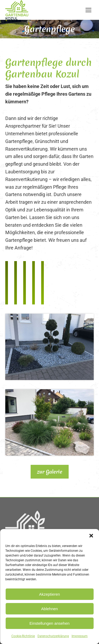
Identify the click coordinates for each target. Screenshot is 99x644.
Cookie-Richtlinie (23, 636)
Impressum (80, 636)
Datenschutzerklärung (53, 636)
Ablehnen (49, 609)
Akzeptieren (49, 594)
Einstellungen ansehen (50, 623)
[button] (91, 536)
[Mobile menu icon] (88, 10)
